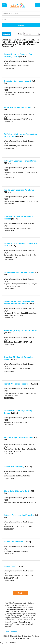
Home (8, 632)
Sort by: (20, 34)
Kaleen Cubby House (14, 542)
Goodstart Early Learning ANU (18, 81)
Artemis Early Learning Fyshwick (19, 515)
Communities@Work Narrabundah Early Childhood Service (20, 303)
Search (21, 25)
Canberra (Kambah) (19, 605)
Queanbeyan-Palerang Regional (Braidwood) (20, 614)
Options (7, 34)
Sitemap (15, 632)
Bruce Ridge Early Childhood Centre (20, 331)
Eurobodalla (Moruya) (20, 611)
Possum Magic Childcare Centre (19, 438)
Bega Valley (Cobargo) (14, 616)
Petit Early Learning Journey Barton (20, 161)
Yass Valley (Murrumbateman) (15, 603)
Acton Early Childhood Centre (18, 108)
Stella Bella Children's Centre (17, 491)
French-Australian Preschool (17, 384)
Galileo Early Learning (14, 467)
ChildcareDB (12, 636)
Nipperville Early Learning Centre (19, 272)
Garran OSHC (10, 566)
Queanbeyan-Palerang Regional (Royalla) (19, 607)
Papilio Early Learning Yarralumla (19, 190)
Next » (21, 593)
